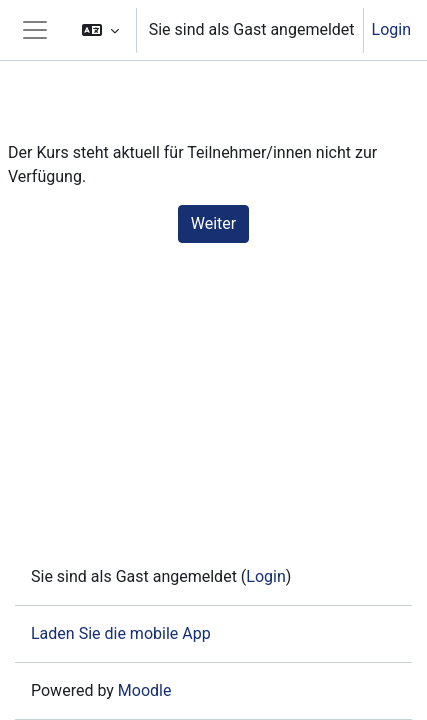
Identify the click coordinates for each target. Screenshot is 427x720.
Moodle (145, 690)
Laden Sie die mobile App (121, 633)
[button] (100, 30)
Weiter (213, 223)
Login (391, 29)
